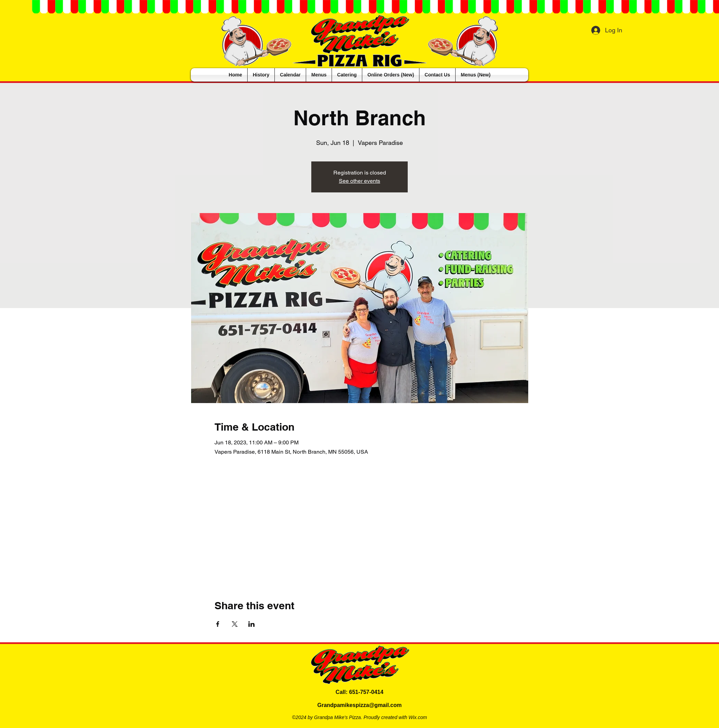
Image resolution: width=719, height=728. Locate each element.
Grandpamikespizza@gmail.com (359, 705)
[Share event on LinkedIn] (252, 624)
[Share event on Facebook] (218, 624)
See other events (359, 181)
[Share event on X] (235, 624)
